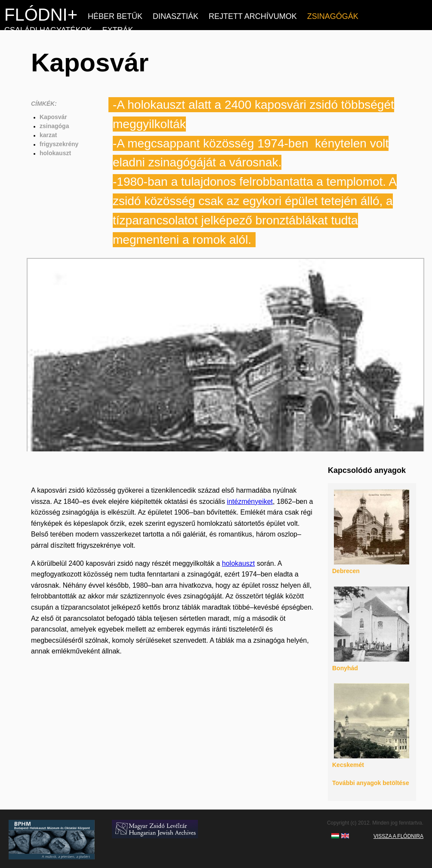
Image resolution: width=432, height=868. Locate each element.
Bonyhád (345, 668)
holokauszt (55, 153)
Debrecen (346, 571)
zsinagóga (54, 126)
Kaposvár (53, 117)
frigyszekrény (59, 144)
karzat (48, 135)
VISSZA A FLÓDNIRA (398, 836)
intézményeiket (250, 501)
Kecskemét (348, 765)
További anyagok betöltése (371, 783)
